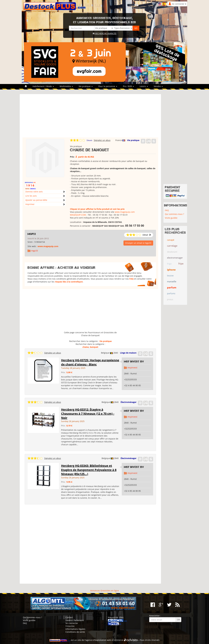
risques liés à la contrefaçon (69, 282)
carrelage (172, 246)
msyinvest (132, 368)
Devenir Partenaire (75, 620)
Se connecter (72, 623)
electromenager (175, 258)
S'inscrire (70, 626)
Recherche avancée (105, 33)
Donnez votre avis (34, 192)
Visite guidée (171, 218)
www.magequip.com (125, 212)
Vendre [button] (158, 86)
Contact (69, 617)
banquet (94, 347)
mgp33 (32, 234)
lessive (170, 276)
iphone (171, 270)
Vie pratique (133, 140)
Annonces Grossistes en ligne (105, 591)
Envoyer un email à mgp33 (138, 243)
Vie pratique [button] (86, 86)
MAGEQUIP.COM (78, 215)
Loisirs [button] (144, 86)
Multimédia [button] (66, 86)
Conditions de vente (75, 632)
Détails (89, 140)
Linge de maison (128, 353)
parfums (171, 293)
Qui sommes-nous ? (174, 214)
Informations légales (75, 629)
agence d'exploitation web (98, 640)
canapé (171, 240)
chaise (86, 347)
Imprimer (30, 204)
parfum (172, 287)
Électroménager (129, 402)
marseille (172, 281)
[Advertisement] (90, 117)
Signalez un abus (102, 140)
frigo (169, 264)
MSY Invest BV (134, 362)
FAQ (131, 279)
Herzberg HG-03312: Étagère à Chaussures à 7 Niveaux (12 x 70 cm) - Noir (88, 414)
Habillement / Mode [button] (43, 86)
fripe (181, 264)
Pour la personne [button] (108, 86)
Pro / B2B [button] (128, 86)
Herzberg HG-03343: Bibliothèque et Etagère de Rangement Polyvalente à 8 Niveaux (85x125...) (89, 470)
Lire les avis (31, 196)
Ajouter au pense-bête (36, 200)
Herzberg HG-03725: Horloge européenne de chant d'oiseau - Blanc (90, 362)
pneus (170, 299)
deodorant (172, 252)
